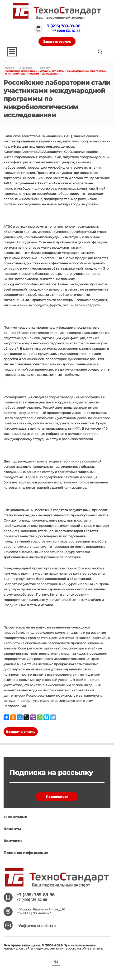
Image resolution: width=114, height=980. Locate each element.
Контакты (13, 841)
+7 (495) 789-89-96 (63, 26)
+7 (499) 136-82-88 (66, 31)
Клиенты (12, 829)
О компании (15, 817)
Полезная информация (26, 853)
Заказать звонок (57, 41)
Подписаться (57, 797)
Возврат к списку (21, 732)
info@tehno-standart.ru (36, 926)
